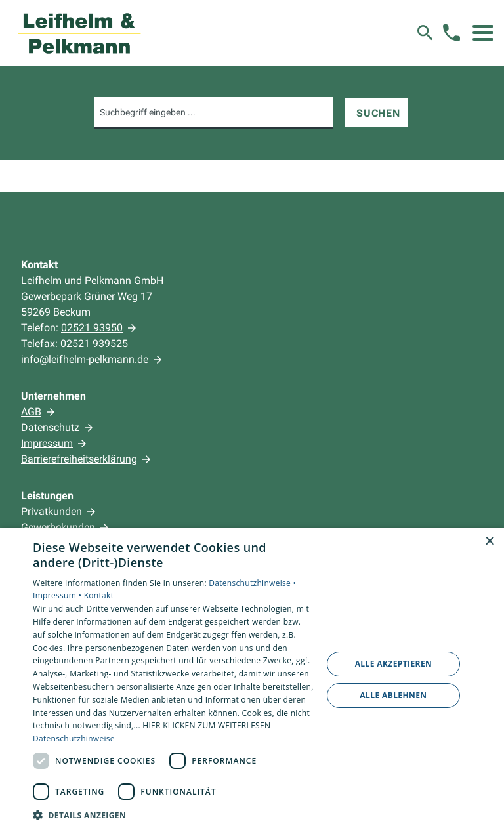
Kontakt (99, 595)
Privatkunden (52, 511)
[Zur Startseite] (80, 33)
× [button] (489, 542)
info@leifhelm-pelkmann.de (85, 359)
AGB (31, 412)
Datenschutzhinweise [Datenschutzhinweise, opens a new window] (74, 738)
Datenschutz (50, 427)
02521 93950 (92, 328)
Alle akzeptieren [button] (394, 664)
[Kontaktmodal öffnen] (451, 33)
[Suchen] (377, 113)
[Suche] (425, 33)
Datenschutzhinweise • (252, 583)
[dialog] (252, 680)
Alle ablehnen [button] (393, 695)
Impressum (47, 443)
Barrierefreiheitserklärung (79, 459)
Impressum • (58, 595)
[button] (483, 33)
